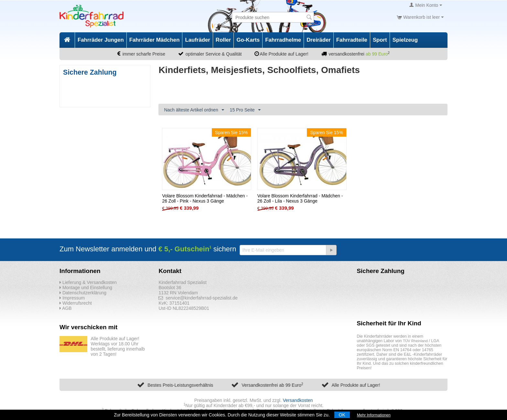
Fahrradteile (352, 40)
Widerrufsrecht (76, 303)
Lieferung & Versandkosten (88, 282)
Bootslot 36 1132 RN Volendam (178, 290)
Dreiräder (319, 40)
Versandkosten (298, 400)
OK (342, 415)
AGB (66, 308)
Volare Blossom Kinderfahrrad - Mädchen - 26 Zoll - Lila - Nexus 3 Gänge (300, 198)
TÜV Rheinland (415, 341)
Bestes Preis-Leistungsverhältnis (180, 385)
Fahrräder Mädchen (155, 40)
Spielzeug (405, 40)
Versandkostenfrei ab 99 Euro (272, 385)
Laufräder (197, 40)
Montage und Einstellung (86, 288)
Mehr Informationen (374, 415)
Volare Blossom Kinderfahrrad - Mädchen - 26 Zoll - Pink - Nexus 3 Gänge (205, 198)
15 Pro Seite (245, 110)
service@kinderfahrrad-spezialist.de (198, 298)
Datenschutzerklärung (83, 293)
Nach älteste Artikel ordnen (194, 110)
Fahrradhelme (283, 40)
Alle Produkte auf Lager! (356, 385)
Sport (380, 40)
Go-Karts (248, 40)
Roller (223, 40)
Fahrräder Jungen (101, 40)
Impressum (72, 298)
